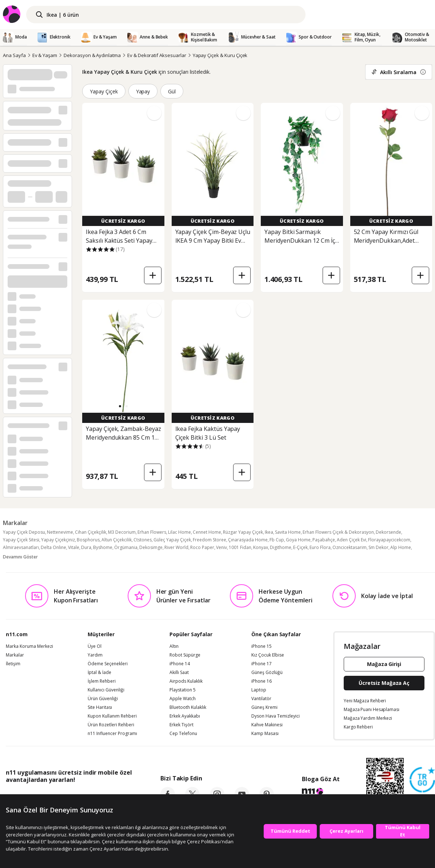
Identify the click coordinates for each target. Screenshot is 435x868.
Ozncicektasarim (350, 547)
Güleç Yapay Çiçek (172, 540)
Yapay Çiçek (104, 91)
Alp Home (401, 547)
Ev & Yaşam (45, 55)
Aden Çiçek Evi (352, 540)
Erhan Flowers (152, 532)
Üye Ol (95, 646)
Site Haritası (100, 707)
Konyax (261, 547)
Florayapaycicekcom (389, 540)
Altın (174, 646)
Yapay (143, 91)
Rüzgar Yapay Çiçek (243, 532)
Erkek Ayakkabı (185, 716)
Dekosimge (151, 547)
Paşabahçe (324, 540)
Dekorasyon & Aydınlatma (92, 55)
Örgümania (126, 547)
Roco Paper (202, 547)
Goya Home (298, 540)
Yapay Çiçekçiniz (58, 540)
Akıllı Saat (179, 673)
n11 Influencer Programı (112, 734)
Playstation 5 (183, 690)
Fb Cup (277, 540)
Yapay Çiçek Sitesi (21, 540)
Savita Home (288, 532)
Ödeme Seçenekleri (108, 664)
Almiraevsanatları (21, 547)
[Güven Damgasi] (422, 780)
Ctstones (143, 540)
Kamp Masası (265, 734)
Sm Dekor (378, 547)
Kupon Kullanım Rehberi (112, 716)
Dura (86, 547)
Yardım (95, 655)
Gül (172, 91)
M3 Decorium (122, 532)
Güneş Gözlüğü (267, 673)
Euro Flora (320, 547)
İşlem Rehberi (102, 681)
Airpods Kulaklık (186, 681)
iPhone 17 (262, 664)
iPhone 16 (262, 681)
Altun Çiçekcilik (117, 540)
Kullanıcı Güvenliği (106, 690)
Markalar (15, 655)
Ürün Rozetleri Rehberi (111, 725)
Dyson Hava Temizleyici (276, 716)
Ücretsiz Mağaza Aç (384, 683)
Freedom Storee (209, 540)
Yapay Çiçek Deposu (24, 532)
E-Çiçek (300, 547)
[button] (120, 406)
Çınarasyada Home (248, 540)
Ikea (269, 532)
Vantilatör (261, 699)
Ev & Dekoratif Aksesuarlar (157, 55)
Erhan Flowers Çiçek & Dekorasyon (338, 532)
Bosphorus (88, 540)
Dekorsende (388, 532)
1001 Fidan (240, 547)
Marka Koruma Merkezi (29, 646)
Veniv (222, 547)
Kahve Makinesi (267, 725)
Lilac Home (179, 532)
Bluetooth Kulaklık (188, 707)
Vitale (74, 547)
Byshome (103, 547)
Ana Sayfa (14, 55)
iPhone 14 (180, 664)
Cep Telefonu (183, 734)
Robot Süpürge (185, 655)
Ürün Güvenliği (103, 699)
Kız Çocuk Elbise (268, 655)
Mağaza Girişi (384, 664)
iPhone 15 (262, 646)
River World (176, 547)
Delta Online (53, 547)
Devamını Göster (20, 557)
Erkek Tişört (181, 725)
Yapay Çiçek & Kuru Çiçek (220, 55)
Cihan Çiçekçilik (91, 532)
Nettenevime (60, 532)
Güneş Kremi (264, 707)
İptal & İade (99, 673)
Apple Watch (183, 699)
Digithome (281, 547)
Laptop (259, 690)
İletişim (13, 664)
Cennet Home (207, 532)
